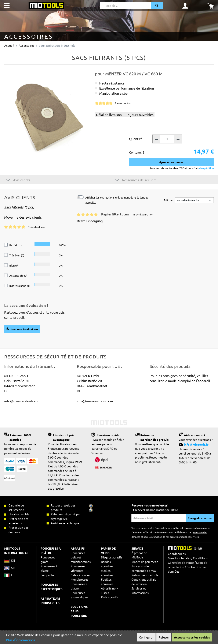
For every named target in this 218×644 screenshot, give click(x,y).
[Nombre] (167, 139)
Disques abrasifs (112, 557)
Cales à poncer (80, 575)
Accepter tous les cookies (192, 637)
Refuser (164, 637)
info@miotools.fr (196, 444)
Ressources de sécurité (136, 180)
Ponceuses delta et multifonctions (81, 557)
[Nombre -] (156, 139)
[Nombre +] (178, 139)
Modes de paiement (145, 562)
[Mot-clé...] (126, 5)
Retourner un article (145, 575)
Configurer (146, 637)
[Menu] (7, 5)
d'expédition (206, 168)
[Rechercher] (157, 5)
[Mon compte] (185, 5)
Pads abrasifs (110, 597)
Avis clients (18, 180)
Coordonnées (177, 554)
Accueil (9, 45)
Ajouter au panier (171, 162)
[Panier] (211, 5)
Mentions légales (179, 558)
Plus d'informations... (22, 640)
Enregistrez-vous (200, 518)
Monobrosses (79, 579)
